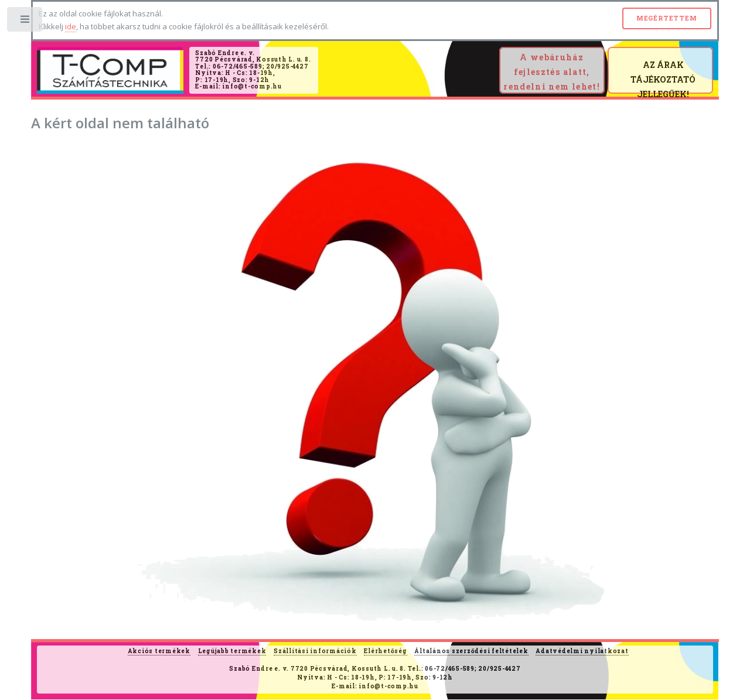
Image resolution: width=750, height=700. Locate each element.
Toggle (25, 22)
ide (71, 26)
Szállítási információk (315, 651)
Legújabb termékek (232, 651)
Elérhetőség (385, 651)
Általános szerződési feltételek (471, 651)
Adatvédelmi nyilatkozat (582, 651)
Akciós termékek (159, 651)
